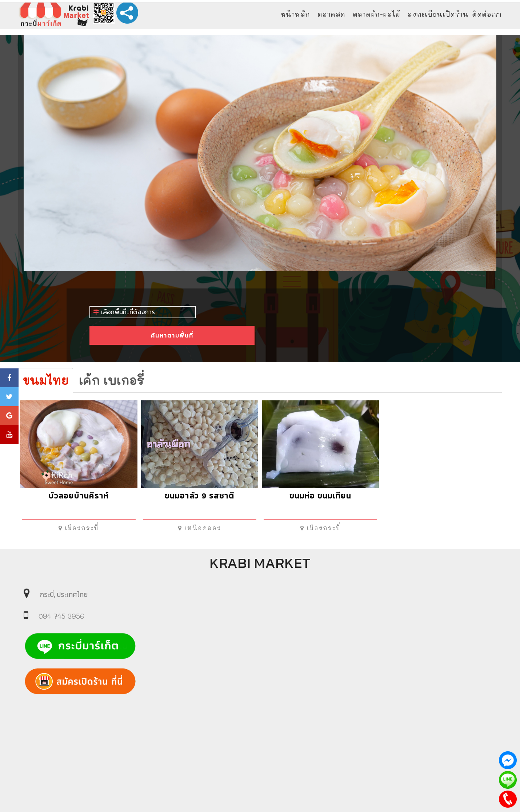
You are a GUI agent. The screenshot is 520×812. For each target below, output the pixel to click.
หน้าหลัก (295, 14)
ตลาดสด (331, 14)
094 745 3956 (61, 616)
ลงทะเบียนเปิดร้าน (438, 14)
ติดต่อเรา (487, 14)
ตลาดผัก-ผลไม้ (377, 14)
